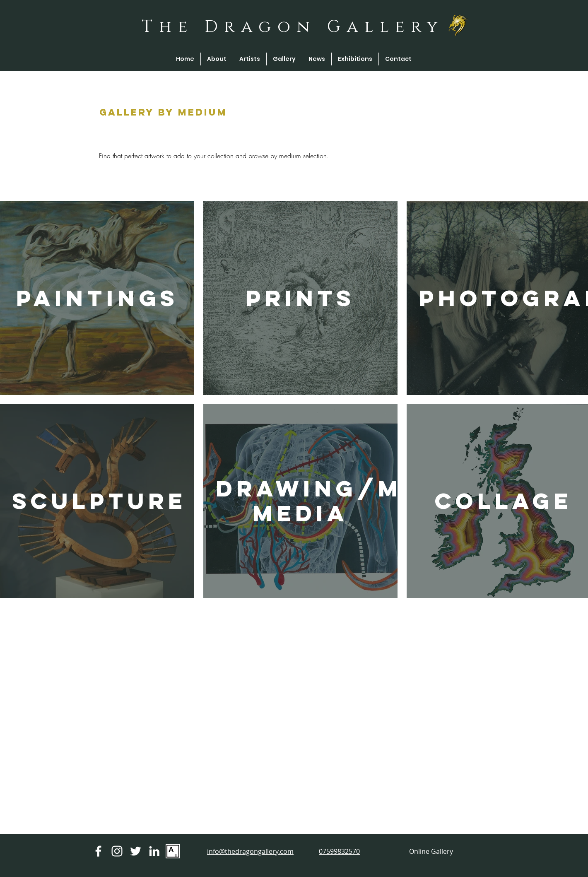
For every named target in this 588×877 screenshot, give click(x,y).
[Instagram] (117, 851)
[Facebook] (98, 851)
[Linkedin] (154, 851)
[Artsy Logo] (173, 851)
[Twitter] (136, 851)
